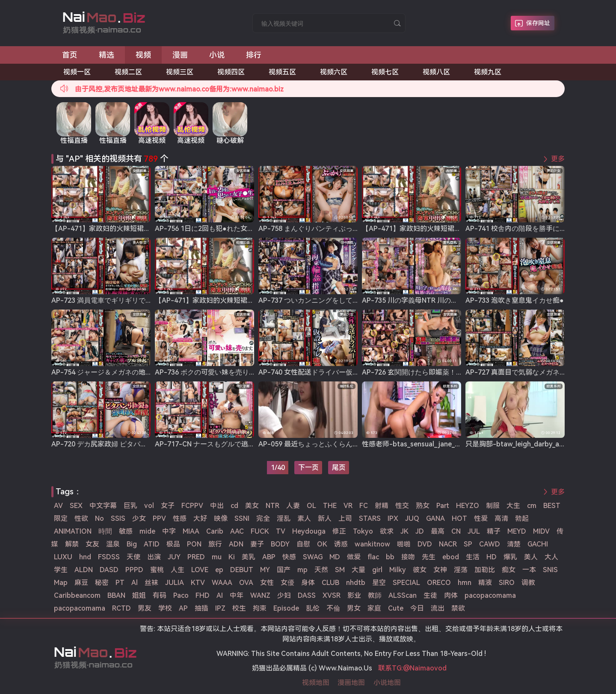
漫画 (180, 55)
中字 (169, 531)
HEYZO (468, 506)
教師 (375, 595)
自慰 (303, 544)
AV (58, 506)
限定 (61, 518)
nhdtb (356, 583)
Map (61, 583)
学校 (165, 608)
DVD (425, 544)
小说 (217, 55)
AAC (237, 531)
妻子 (257, 544)
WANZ (260, 595)
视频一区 (77, 72)
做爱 (354, 557)
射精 (382, 506)
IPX (393, 518)
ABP (269, 557)
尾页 (339, 468)
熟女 (423, 506)
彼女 (420, 570)
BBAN (116, 595)
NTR (272, 506)
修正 (339, 531)
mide (147, 531)
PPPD (134, 570)
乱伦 (313, 608)
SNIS (550, 570)
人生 (178, 570)
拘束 (260, 608)
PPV (159, 518)
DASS (307, 595)
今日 (417, 608)
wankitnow (372, 544)
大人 (551, 557)
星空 (379, 583)
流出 (438, 608)
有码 (160, 595)
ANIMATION (73, 531)
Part (443, 506)
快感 (289, 557)
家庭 (374, 608)
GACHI (538, 544)
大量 (358, 570)
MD (335, 557)
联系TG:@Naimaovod (412, 668)
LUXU (63, 557)
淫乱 (284, 518)
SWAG (313, 557)
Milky (398, 570)
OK (322, 544)
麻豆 (81, 583)
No (99, 518)
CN (456, 531)
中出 (217, 506)
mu (217, 557)
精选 (107, 55)
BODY (280, 544)
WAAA (222, 583)
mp (302, 570)
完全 (263, 518)
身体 (308, 583)
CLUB (330, 583)
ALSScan (403, 595)
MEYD (517, 531)
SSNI (242, 518)
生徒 (430, 595)
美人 (531, 557)
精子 (494, 531)
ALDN (84, 570)
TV (281, 531)
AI (220, 595)
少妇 (284, 595)
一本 (529, 570)
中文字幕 (103, 506)
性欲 (81, 518)
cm (532, 506)
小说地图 (387, 683)
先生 (429, 557)
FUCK (260, 531)
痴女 (509, 570)
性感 (180, 518)
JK (404, 531)
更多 (558, 159)
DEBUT (242, 570)
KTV (198, 583)
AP (183, 608)
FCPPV (192, 506)
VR (348, 506)
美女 (252, 506)
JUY (174, 557)
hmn (465, 583)
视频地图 (316, 683)
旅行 (215, 544)
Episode (286, 608)
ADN (236, 544)
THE (330, 506)
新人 (325, 518)
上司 (345, 518)
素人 (304, 518)
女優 (287, 583)
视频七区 (385, 72)
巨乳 (130, 506)
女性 (267, 583)
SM (340, 570)
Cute (396, 608)
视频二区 (128, 72)
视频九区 (488, 72)
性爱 (481, 518)
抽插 (201, 608)
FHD (203, 595)
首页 (70, 55)
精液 (485, 583)
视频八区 (436, 72)
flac (373, 557)
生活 (473, 557)
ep (219, 570)
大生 (513, 506)
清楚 (514, 544)
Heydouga (309, 531)
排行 (254, 55)
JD (420, 531)
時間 (105, 531)
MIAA (191, 531)
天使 (133, 557)
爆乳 (510, 557)
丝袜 (151, 583)
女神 (440, 570)
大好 (200, 518)
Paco (181, 595)
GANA (435, 518)
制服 (493, 506)
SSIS (118, 518)
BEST (552, 506)
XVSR (332, 595)
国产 (284, 570)
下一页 (308, 468)
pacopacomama (490, 595)
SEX (76, 506)
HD (492, 557)
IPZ (220, 608)
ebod (451, 557)
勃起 (522, 518)
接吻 (408, 557)
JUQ (412, 518)
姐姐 (139, 595)
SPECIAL (406, 583)
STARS (370, 518)
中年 (237, 595)
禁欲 (458, 608)
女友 (92, 544)
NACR (448, 544)
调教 (528, 583)
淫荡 (461, 570)
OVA (246, 583)
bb (390, 557)
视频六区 (334, 72)
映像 (221, 518)
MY (265, 570)
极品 (173, 544)
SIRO (507, 583)
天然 (321, 570)
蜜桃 (157, 570)
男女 (354, 608)
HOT (459, 518)
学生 (61, 570)
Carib (215, 531)
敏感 (126, 531)
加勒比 (485, 570)
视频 (143, 55)
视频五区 (282, 72)
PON (194, 544)
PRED (196, 557)
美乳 (249, 557)
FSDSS (109, 557)
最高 (438, 531)
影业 (354, 595)
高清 (501, 518)
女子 (168, 506)
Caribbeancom (77, 595)
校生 (239, 608)
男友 (145, 608)
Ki (232, 557)
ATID (152, 544)
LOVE (200, 570)
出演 (154, 557)
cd (234, 506)
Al (135, 583)
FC (364, 506)
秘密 (102, 583)
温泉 (113, 544)
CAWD (490, 544)
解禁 (72, 544)
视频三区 (180, 72)
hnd (85, 557)
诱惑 (341, 544)
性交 (402, 506)
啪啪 (404, 544)
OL (311, 506)
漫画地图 (351, 683)
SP (468, 544)
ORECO (439, 583)
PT (120, 583)
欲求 (387, 531)
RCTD (121, 608)
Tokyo (363, 531)
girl (377, 570)
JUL (474, 531)
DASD (109, 570)
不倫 (333, 608)
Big (132, 544)
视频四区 (231, 72)
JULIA (175, 583)
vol (149, 506)
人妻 (293, 506)
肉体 (451, 595)
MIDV (541, 531)
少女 (139, 518)
